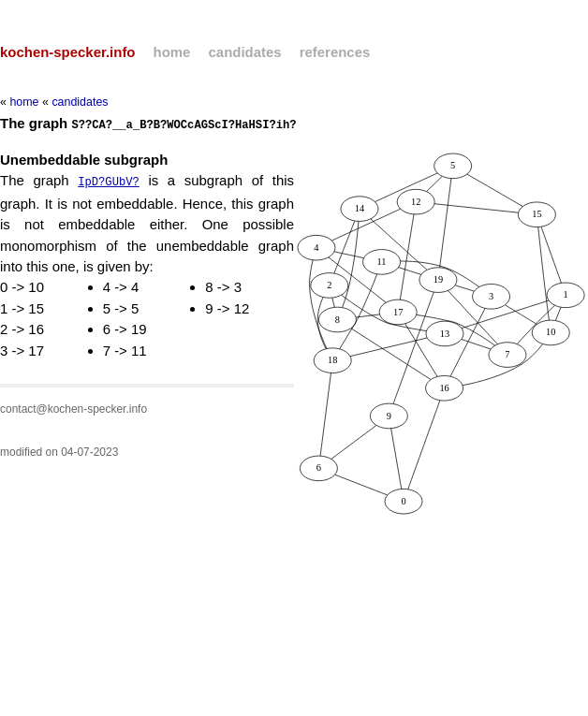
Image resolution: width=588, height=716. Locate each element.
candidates (245, 52)
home (172, 52)
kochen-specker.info (67, 52)
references (335, 52)
